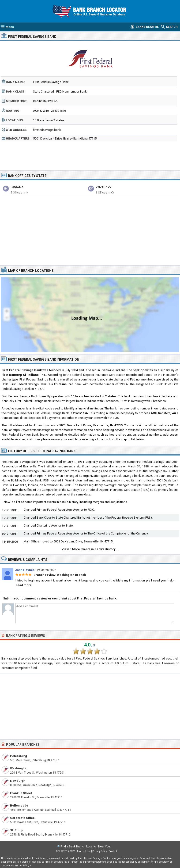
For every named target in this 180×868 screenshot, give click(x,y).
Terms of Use (84, 851)
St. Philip (17, 830)
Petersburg (19, 756)
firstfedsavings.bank (47, 130)
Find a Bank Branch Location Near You (85, 846)
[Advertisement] (90, 156)
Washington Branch (71, 575)
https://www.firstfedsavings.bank (35, 430)
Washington (19, 768)
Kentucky (103, 187)
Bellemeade (19, 805)
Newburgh (18, 781)
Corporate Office (22, 818)
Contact (113, 851)
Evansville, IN (94, 541)
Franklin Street (21, 793)
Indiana (17, 187)
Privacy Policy (100, 851)
